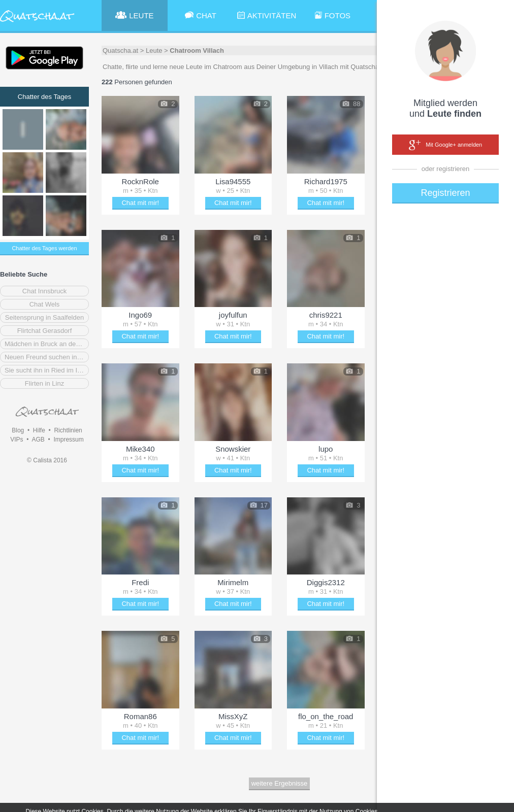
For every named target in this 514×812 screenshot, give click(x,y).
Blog (18, 430)
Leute (154, 50)
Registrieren (445, 193)
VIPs (17, 439)
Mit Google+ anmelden (445, 145)
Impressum (68, 439)
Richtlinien (68, 430)
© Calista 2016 (47, 460)
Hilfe (39, 430)
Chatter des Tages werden (44, 248)
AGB (38, 439)
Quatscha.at (120, 50)
